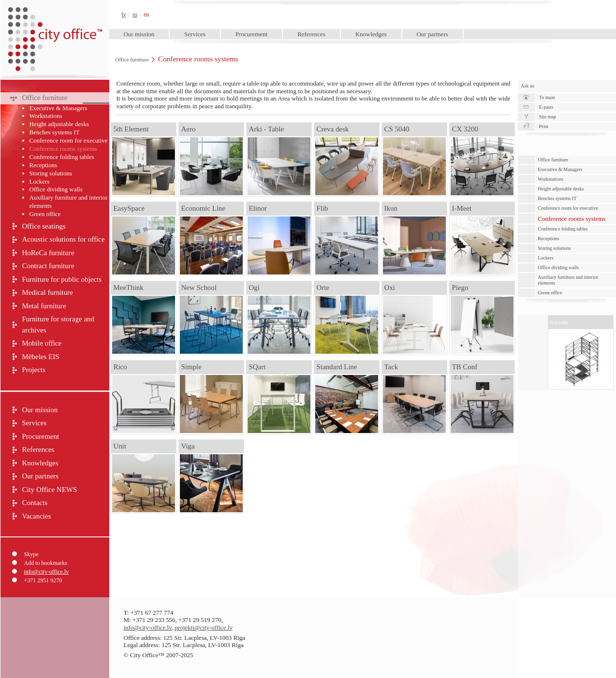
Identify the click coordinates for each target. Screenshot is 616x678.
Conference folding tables (62, 157)
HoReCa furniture (48, 253)
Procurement (251, 34)
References (311, 34)
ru (135, 15)
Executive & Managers (59, 108)
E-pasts (546, 107)
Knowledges (371, 34)
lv (124, 15)
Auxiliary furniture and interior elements (69, 202)
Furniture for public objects (62, 279)
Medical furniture (48, 292)
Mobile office (42, 343)
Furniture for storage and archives (59, 325)
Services (195, 34)
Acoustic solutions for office (64, 239)
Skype (31, 554)
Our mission (139, 34)
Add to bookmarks (46, 563)
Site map (548, 117)
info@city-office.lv (46, 572)
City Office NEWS (50, 490)
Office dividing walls (56, 189)
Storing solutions (51, 173)
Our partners (432, 34)
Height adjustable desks (59, 124)
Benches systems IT (55, 132)
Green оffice (45, 214)
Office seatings (44, 226)
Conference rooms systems (63, 149)
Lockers (40, 181)
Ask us (528, 86)
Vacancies (37, 516)
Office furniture (132, 59)
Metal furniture (44, 306)
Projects (34, 370)
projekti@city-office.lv (204, 628)
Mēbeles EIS (41, 357)
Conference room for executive (69, 140)
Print (544, 126)
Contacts (35, 503)
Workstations (46, 116)
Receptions (44, 165)
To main (547, 97)
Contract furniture (48, 266)
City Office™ (55, 14)
